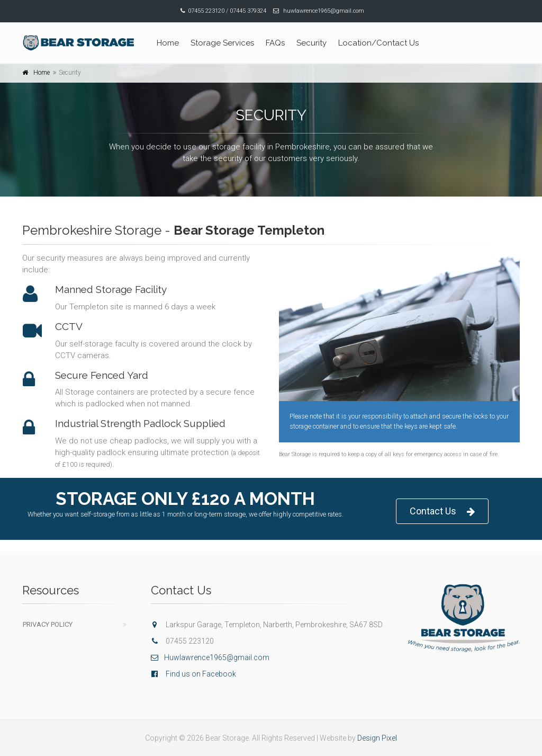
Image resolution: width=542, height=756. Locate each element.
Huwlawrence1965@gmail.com (210, 657)
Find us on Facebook (201, 674)
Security (311, 43)
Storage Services (222, 43)
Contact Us (442, 512)
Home (168, 43)
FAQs (275, 43)
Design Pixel (377, 738)
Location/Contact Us (378, 43)
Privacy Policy (48, 624)
